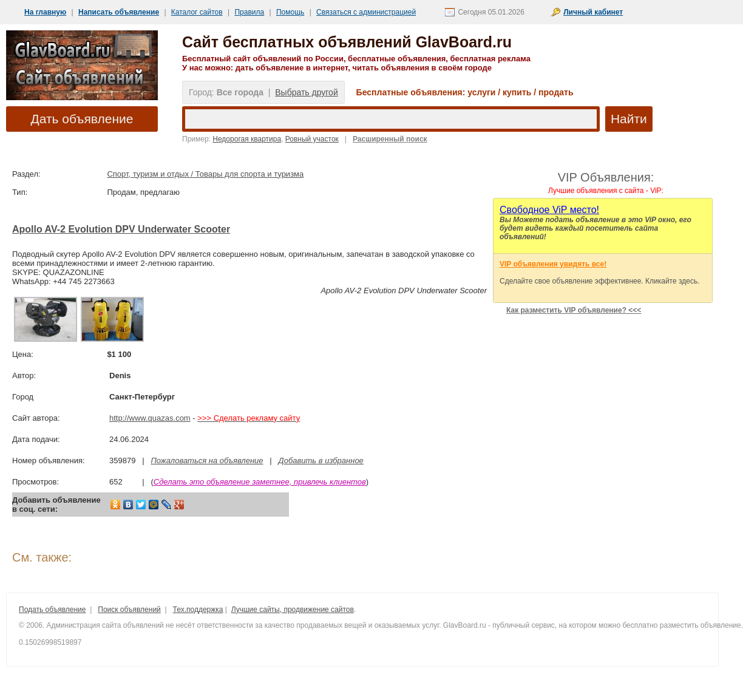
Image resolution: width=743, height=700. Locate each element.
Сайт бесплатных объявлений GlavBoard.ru (347, 42)
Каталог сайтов (197, 12)
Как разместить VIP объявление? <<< (574, 310)
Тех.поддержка (198, 610)
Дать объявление (82, 119)
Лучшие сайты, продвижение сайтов (293, 610)
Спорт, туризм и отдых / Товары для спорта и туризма (205, 174)
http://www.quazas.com (150, 418)
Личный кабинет (593, 12)
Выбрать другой (306, 92)
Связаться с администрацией (366, 12)
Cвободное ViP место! (549, 210)
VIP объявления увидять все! (553, 264)
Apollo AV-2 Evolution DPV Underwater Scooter (121, 229)
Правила (249, 12)
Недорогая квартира (247, 139)
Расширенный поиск (390, 139)
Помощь (290, 12)
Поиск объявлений (129, 610)
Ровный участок (312, 139)
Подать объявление (52, 610)
